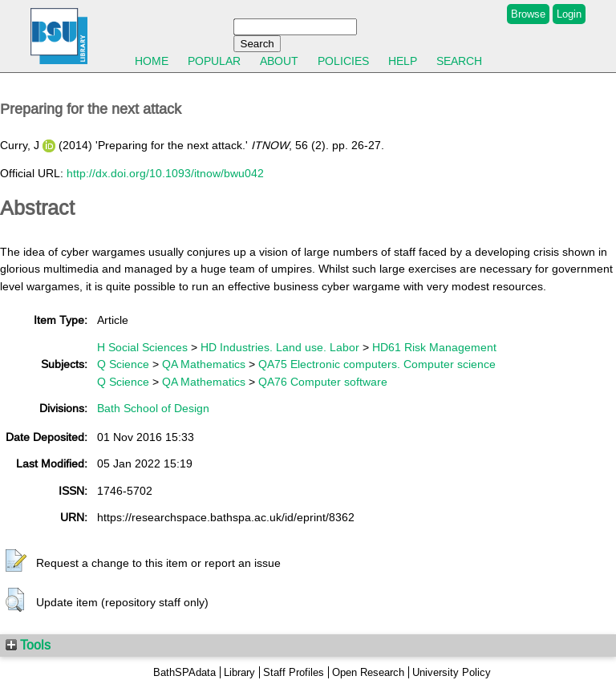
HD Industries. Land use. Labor (280, 347)
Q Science (123, 364)
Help (403, 61)
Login (569, 14)
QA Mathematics (204, 364)
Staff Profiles (294, 672)
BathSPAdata (184, 672)
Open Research (368, 672)
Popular (214, 61)
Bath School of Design (153, 408)
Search (459, 61)
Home (152, 61)
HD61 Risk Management (434, 347)
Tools (28, 645)
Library (239, 672)
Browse (528, 14)
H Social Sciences (142, 347)
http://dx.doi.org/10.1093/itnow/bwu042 (165, 173)
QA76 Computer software (323, 382)
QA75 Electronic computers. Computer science (377, 364)
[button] (16, 561)
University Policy (452, 672)
